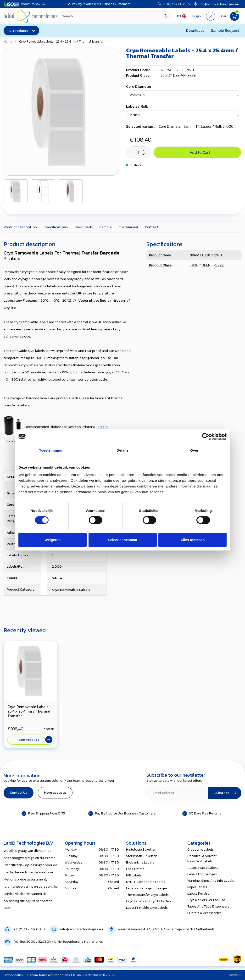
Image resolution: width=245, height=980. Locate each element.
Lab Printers (135, 869)
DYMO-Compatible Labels (146, 882)
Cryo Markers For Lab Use (206, 900)
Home (8, 41)
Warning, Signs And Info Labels (211, 881)
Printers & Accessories (204, 913)
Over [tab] (194, 450)
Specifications (56, 227)
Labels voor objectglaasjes (147, 888)
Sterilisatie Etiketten (142, 856)
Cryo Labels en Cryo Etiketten (148, 901)
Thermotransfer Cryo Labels (147, 895)
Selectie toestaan (123, 540)
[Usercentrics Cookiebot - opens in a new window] (206, 437)
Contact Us (19, 793)
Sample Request (225, 30)
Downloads (195, 30)
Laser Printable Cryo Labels (147, 908)
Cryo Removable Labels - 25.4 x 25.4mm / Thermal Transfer (61, 41)
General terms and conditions (49, 975)
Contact (151, 227)
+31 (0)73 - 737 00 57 (175, 4)
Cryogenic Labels (200, 850)
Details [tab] (122, 450)
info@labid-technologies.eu (217, 4)
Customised (128, 227)
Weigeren (53, 540)
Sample (106, 227)
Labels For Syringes (202, 874)
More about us (55, 793)
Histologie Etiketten (141, 850)
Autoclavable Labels (203, 868)
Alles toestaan (193, 540)
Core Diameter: (139, 86)
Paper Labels (197, 887)
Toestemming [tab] (51, 450)
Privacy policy (13, 975)
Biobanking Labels (140, 862)
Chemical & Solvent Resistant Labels (202, 859)
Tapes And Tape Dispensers (208, 906)
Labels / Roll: (137, 106)
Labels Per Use (198, 894)
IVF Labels (134, 875)
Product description (20, 227)
